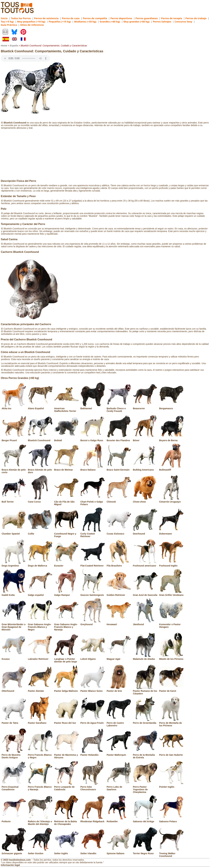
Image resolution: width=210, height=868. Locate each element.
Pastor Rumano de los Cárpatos (145, 691)
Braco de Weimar (66, 468)
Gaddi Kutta (14, 594)
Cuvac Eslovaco (119, 532)
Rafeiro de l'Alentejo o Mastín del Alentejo (40, 821)
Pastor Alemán (40, 690)
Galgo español (40, 594)
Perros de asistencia (46, 18)
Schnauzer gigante (14, 852)
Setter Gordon (40, 852)
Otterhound (14, 690)
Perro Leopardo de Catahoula (66, 787)
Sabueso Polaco (171, 820)
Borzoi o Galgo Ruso (93, 439)
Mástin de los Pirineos (171, 658)
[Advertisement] (105, 155)
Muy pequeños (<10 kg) (31, 21)
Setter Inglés (66, 852)
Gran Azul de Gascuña (145, 594)
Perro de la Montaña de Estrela (145, 755)
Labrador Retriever (40, 658)
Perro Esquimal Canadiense (14, 787)
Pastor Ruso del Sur (66, 722)
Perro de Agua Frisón (93, 722)
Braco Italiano (93, 468)
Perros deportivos (121, 18)
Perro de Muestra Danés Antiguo (14, 755)
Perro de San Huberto (171, 754)
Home (4, 46)
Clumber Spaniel (14, 532)
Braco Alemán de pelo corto (14, 470)
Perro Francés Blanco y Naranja (40, 787)
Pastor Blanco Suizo (93, 690)
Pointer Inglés (171, 786)
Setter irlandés (93, 852)
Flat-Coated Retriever (93, 564)
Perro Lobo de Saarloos (119, 787)
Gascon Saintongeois (93, 594)
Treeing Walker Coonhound (171, 853)
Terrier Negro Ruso (145, 852)
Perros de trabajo (196, 18)
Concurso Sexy (183, 21)
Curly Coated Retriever (93, 534)
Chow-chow (145, 500)
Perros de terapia (172, 18)
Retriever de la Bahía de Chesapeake (66, 821)
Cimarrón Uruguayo (171, 500)
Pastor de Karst (171, 690)
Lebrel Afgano (93, 658)
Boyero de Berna (171, 439)
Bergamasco (171, 407)
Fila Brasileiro (119, 564)
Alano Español (40, 407)
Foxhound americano (145, 564)
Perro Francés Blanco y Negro (40, 755)
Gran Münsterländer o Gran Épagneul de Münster (14, 626)
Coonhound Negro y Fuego (66, 534)
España (14, 46)
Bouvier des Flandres (119, 439)
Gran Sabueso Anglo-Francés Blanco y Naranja (66, 626)
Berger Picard (14, 439)
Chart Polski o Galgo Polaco (93, 502)
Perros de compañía (95, 18)
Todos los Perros (21, 18)
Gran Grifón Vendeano (171, 594)
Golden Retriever (119, 594)
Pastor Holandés (93, 754)
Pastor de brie (119, 690)
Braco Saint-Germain (119, 468)
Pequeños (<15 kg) (60, 21)
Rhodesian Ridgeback (93, 820)
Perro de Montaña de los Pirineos (171, 723)
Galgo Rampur (66, 594)
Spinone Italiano (119, 852)
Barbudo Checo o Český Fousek (119, 408)
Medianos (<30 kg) (85, 21)
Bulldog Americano (145, 468)
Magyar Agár (119, 658)
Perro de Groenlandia (145, 722)
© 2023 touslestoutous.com (16, 860)
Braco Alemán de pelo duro (40, 470)
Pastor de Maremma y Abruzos (66, 755)
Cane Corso (40, 500)
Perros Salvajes (162, 21)
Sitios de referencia (32, 25)
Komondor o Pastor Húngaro (171, 624)
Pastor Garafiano (40, 722)
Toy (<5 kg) (7, 21)
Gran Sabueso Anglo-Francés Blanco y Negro (40, 626)
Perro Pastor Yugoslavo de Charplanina (145, 788)
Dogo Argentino (14, 564)
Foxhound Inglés (171, 564)
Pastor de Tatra (14, 722)
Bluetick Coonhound (40, 439)
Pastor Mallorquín (119, 754)
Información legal (10, 865)
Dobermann (171, 532)
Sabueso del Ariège (145, 820)
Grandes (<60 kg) (110, 21)
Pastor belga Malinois (66, 690)
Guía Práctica (9, 25)
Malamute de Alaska (145, 658)
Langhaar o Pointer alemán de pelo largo (66, 659)
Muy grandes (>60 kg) (136, 21)
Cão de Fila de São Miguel (66, 502)
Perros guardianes (147, 18)
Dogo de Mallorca (40, 564)
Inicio (4, 18)
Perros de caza (71, 18)
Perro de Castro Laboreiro (119, 723)
